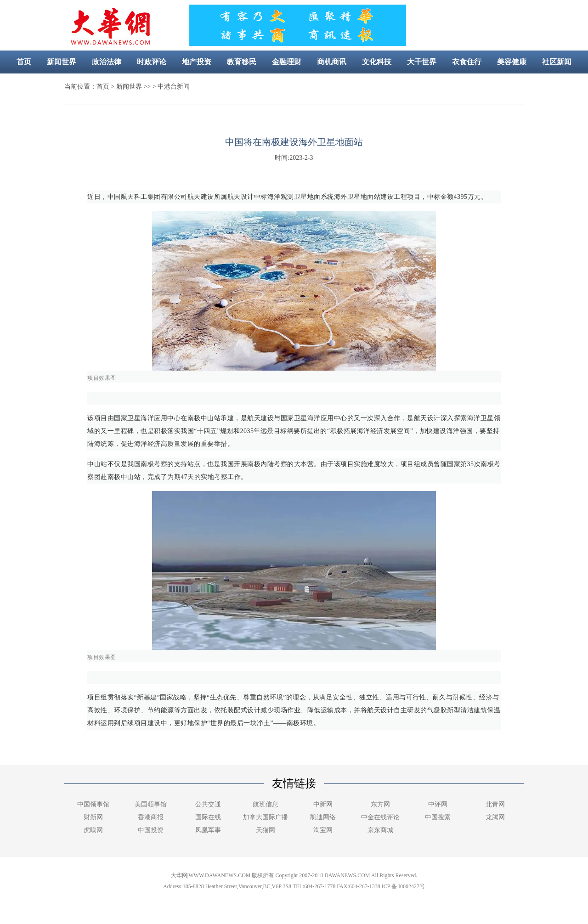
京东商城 (380, 830)
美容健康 (512, 62)
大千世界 (422, 62)
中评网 (438, 804)
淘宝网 (323, 830)
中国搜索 (438, 817)
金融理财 (287, 62)
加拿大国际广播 (266, 817)
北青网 (495, 804)
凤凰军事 (208, 830)
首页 (24, 62)
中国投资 (151, 830)
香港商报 (151, 817)
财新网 (93, 817)
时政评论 (152, 62)
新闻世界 (62, 62)
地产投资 (197, 62)
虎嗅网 (93, 830)
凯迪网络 (323, 817)
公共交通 (208, 804)
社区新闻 (557, 62)
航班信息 (266, 804)
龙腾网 (495, 817)
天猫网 (266, 830)
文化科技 (377, 62)
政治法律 (107, 62)
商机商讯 (332, 62)
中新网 (323, 804)
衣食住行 (467, 62)
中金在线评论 (380, 817)
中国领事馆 (93, 804)
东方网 (380, 804)
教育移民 (242, 62)
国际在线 (208, 817)
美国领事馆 (151, 804)
